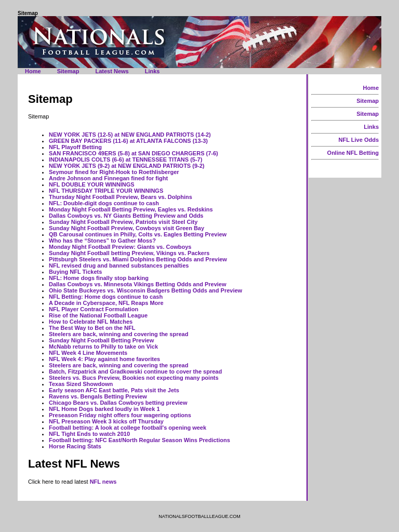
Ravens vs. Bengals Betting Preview (98, 396)
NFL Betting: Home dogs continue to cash (106, 297)
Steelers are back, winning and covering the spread (118, 334)
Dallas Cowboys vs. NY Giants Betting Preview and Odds (126, 216)
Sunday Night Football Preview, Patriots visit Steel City (123, 222)
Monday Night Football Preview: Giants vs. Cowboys (120, 247)
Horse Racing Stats (75, 446)
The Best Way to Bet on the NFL (92, 328)
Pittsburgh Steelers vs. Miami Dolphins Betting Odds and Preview (138, 259)
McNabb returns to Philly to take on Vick (103, 347)
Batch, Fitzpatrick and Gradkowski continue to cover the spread (135, 371)
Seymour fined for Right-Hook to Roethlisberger (114, 172)
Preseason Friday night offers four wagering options (120, 415)
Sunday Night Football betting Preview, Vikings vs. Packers (129, 253)
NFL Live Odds (359, 140)
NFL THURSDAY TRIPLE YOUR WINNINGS (106, 191)
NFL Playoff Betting (75, 147)
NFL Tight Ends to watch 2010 (89, 434)
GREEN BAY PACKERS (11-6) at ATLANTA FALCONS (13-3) (128, 141)
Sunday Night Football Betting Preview (101, 340)
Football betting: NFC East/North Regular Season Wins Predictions (139, 440)
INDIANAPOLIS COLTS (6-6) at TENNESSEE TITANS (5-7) (125, 159)
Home (33, 71)
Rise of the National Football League (98, 315)
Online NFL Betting (353, 153)
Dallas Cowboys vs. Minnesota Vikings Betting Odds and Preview (138, 284)
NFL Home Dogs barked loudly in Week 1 (104, 409)
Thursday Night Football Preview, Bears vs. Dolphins (121, 197)
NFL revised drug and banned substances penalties (119, 265)
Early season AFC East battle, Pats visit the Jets (114, 390)
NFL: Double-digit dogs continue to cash (104, 203)
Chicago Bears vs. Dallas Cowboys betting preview (118, 403)
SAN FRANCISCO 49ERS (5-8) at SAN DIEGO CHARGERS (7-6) (134, 153)
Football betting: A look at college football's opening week (128, 428)
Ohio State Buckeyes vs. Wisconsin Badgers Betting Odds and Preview (145, 290)
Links (152, 71)
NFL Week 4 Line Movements (88, 353)
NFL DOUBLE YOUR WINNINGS (92, 184)
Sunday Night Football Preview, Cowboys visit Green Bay (127, 228)
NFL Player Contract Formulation (94, 309)
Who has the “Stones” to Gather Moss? (102, 241)
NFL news (103, 482)
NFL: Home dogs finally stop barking (99, 278)
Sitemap (68, 71)
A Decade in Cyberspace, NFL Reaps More (106, 303)
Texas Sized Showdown (81, 384)
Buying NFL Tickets (75, 272)
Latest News (112, 71)
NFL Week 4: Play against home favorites (104, 359)
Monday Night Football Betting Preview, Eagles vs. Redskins (131, 209)
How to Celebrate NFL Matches (91, 322)
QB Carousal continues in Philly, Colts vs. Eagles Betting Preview (138, 234)
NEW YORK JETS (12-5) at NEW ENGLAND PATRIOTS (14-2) (130, 135)
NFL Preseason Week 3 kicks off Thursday (106, 421)
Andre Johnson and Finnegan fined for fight (108, 178)
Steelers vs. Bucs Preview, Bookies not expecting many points (134, 378)
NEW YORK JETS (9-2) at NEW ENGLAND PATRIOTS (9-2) (127, 166)
